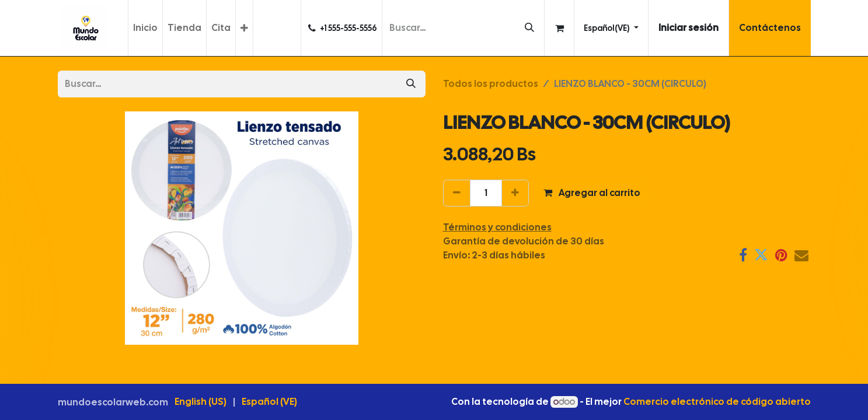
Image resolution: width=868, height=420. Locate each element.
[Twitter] (761, 255)
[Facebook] (743, 255)
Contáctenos (770, 28)
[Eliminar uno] (457, 193)
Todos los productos (491, 84)
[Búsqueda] (529, 28)
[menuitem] (145, 28)
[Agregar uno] (515, 193)
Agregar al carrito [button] (592, 193)
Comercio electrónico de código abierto (717, 402)
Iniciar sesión (689, 28)
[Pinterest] (781, 255)
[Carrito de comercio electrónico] (559, 28)
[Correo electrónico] (801, 255)
